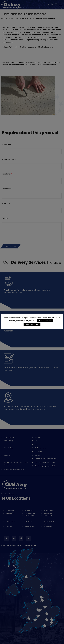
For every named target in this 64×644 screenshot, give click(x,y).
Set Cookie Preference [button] (45, 323)
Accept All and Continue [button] (32, 327)
